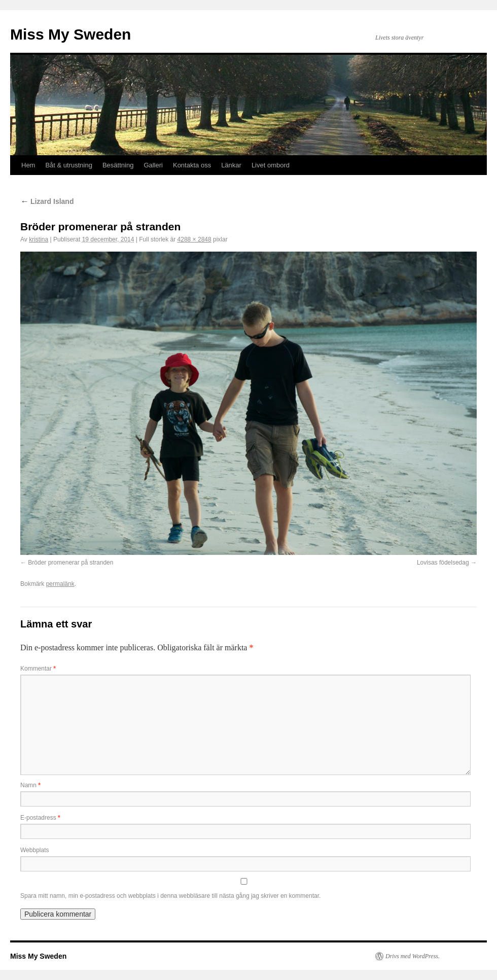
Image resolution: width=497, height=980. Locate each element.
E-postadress (40, 818)
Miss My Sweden (70, 34)
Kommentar (38, 669)
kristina (39, 239)
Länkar (231, 165)
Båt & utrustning (69, 165)
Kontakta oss (192, 165)
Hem (28, 165)
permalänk (60, 584)
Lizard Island (47, 201)
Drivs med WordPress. (413, 956)
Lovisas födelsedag (443, 563)
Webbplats (34, 850)
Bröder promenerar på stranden (70, 563)
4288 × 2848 (194, 239)
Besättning (118, 165)
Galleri (153, 165)
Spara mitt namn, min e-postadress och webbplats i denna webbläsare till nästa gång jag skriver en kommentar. (170, 896)
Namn (30, 785)
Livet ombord (271, 165)
